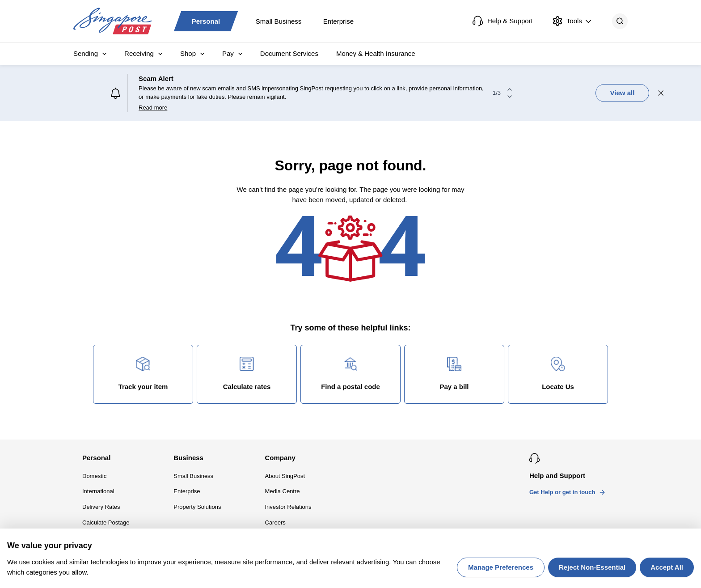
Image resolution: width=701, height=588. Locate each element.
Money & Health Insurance (376, 53)
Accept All (667, 567)
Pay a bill (454, 374)
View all (623, 93)
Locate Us (558, 374)
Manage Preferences (501, 567)
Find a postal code (350, 374)
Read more (153, 108)
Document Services (289, 53)
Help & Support (503, 21)
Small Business (279, 21)
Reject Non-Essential (592, 567)
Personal (206, 21)
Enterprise (338, 21)
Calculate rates (247, 374)
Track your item (143, 374)
